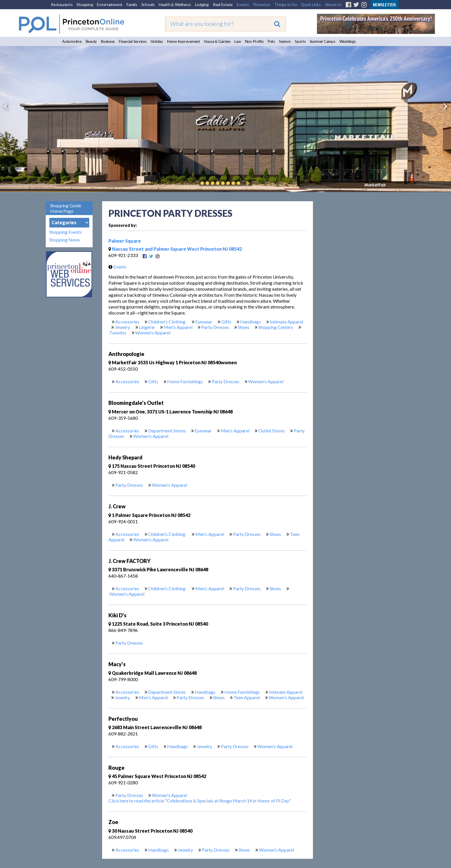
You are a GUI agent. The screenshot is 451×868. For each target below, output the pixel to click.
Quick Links (311, 4)
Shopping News (65, 240)
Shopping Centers (276, 327)
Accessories (127, 322)
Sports (300, 41)
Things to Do (285, 4)
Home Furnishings (185, 381)
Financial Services (133, 41)
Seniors (285, 41)
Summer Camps (323, 41)
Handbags (251, 322)
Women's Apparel (153, 333)
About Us (333, 4)
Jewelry (122, 327)
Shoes (244, 327)
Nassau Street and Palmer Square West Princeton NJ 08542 (175, 249)
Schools (148, 4)
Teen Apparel (247, 697)
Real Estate (223, 4)
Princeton (262, 4)
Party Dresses (215, 327)
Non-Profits (254, 41)
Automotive (72, 41)
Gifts (226, 322)
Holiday (157, 41)
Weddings (348, 41)
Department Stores (167, 431)
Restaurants (62, 4)
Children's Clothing (167, 322)
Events (243, 4)
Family (132, 4)
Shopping (85, 4)
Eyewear (204, 322)
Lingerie (147, 327)
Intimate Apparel (286, 322)
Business (108, 41)
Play (247, 183)
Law (238, 41)
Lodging (202, 4)
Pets (271, 41)
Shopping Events (65, 232)
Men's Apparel (178, 327)
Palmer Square (125, 241)
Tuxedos (118, 333)
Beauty (91, 41)
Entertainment (110, 4)
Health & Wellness (175, 4)
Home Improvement (184, 41)
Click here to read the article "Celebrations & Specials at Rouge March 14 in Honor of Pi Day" (200, 801)
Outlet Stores (272, 431)
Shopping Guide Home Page (66, 208)
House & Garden (217, 41)
